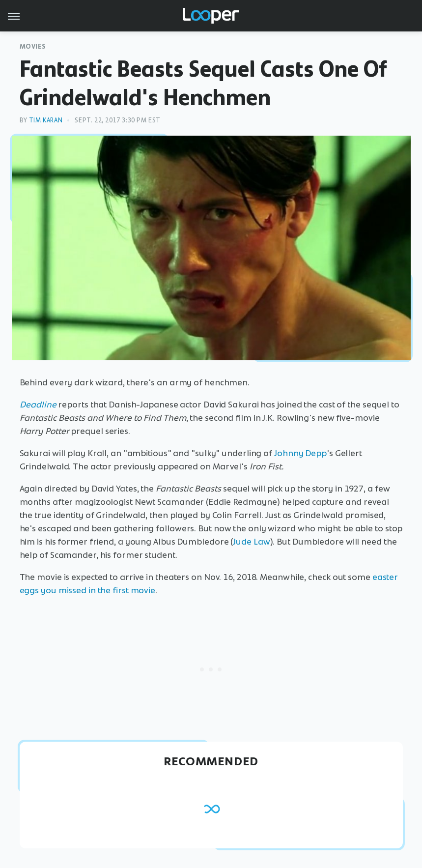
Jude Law (251, 542)
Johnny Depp (300, 453)
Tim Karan (46, 120)
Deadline (38, 405)
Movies (33, 46)
